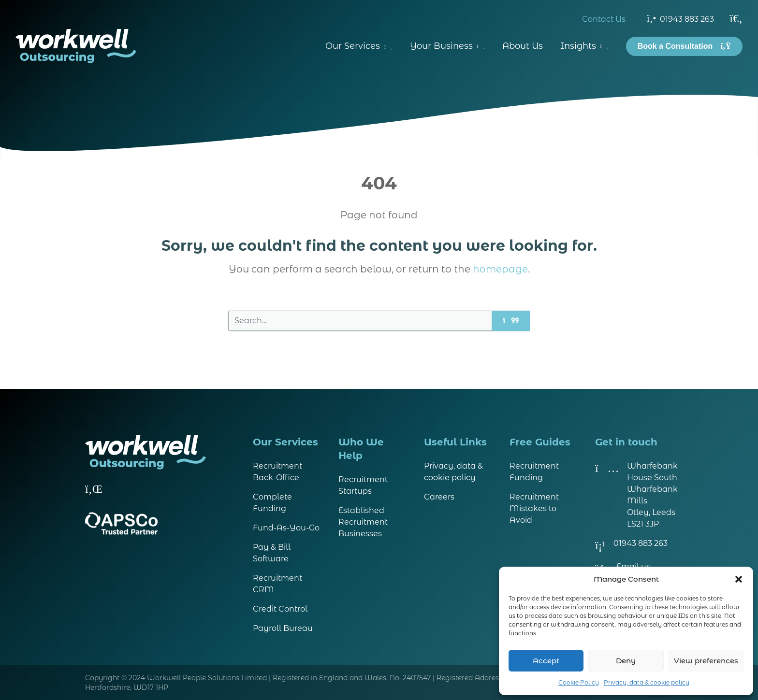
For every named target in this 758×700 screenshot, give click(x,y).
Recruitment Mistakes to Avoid (534, 508)
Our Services (359, 46)
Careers (439, 497)
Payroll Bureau (283, 628)
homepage (500, 269)
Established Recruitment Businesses (363, 522)
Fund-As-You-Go (286, 528)
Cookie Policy (579, 682)
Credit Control (280, 609)
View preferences (706, 661)
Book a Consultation (684, 46)
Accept (546, 661)
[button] (739, 579)
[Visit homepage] (76, 46)
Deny (626, 661)
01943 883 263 (680, 18)
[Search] (736, 18)
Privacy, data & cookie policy (647, 682)
